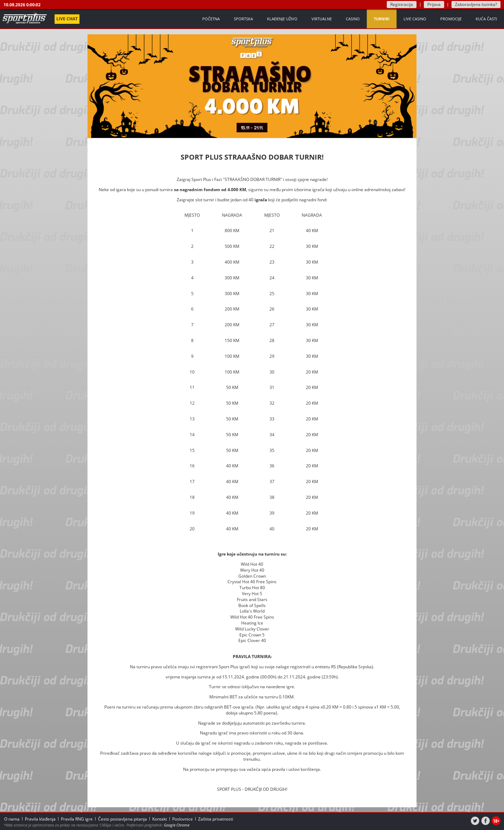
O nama (12, 819)
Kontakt (160, 819)
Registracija (402, 4)
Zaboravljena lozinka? (476, 4)
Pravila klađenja (40, 819)
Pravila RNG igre (77, 819)
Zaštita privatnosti (216, 819)
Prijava (434, 4)
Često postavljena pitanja (122, 819)
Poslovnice (183, 819)
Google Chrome (177, 825)
